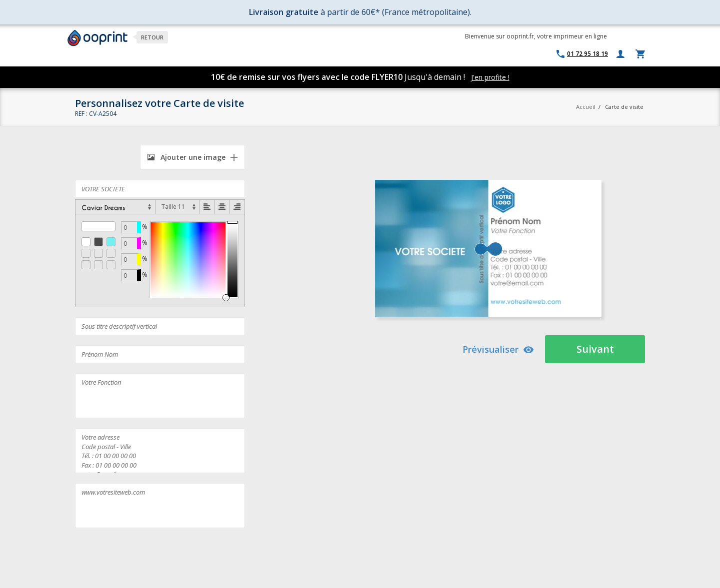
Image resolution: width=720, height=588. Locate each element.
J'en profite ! (490, 77)
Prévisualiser (498, 349)
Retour (152, 37)
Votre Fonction (160, 396)
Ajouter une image (186, 157)
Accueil (586, 107)
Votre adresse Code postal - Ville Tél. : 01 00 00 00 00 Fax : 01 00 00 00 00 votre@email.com (160, 451)
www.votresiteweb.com (160, 506)
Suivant (595, 349)
